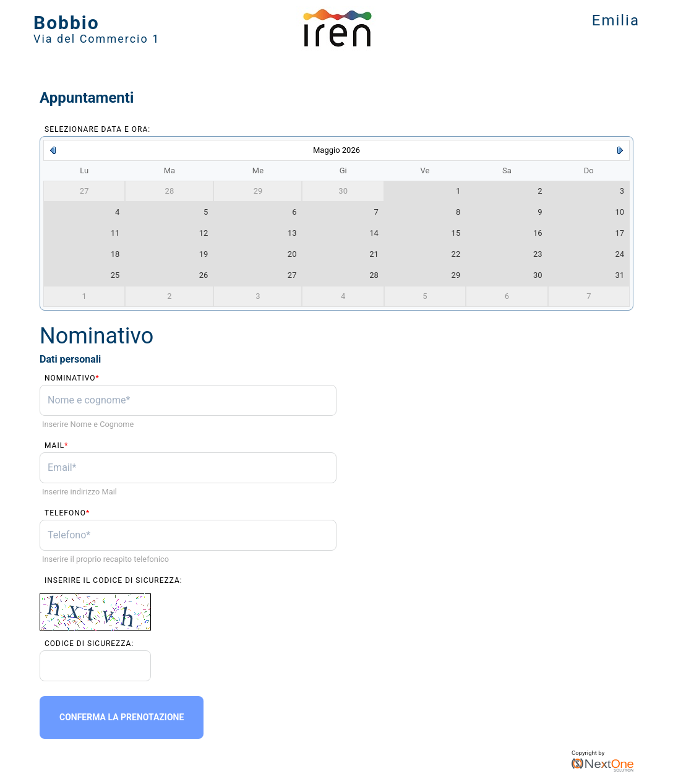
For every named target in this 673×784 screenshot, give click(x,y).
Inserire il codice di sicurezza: (114, 580)
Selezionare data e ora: (97, 129)
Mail (56, 446)
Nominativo (72, 378)
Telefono (67, 513)
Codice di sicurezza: (89, 644)
